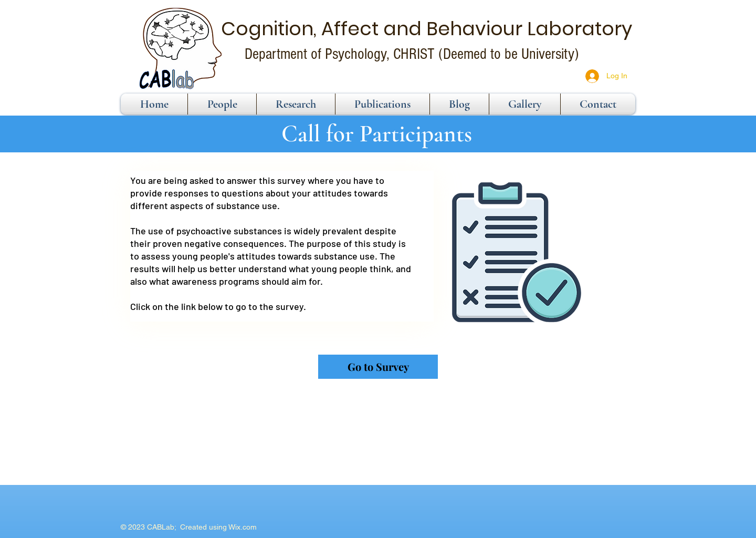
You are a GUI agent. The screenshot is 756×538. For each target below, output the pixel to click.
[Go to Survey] (378, 367)
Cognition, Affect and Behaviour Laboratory (427, 29)
